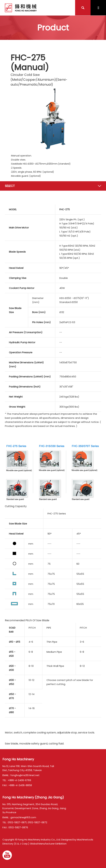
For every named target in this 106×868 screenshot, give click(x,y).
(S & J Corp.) (21, 844)
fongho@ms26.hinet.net (25, 775)
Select (10, 186)
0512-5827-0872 (37, 822)
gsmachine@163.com (23, 817)
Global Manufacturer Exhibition (48, 844)
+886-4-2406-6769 (19, 780)
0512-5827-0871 (17, 822)
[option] (53, 119)
